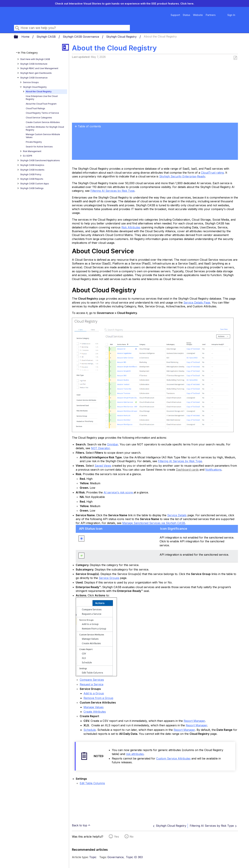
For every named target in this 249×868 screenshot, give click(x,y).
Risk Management (32, 151)
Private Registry (34, 142)
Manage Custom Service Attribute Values (43, 136)
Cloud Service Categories (39, 118)
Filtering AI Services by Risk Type (112, 191)
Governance (116, 857)
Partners (211, 15)
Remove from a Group (98, 698)
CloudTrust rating (212, 173)
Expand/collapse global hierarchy (18, 37)
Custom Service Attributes (173, 758)
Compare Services (92, 680)
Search (17, 28)
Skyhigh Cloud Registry (122, 37)
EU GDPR (28, 156)
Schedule (90, 730)
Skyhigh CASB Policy (31, 174)
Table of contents (89, 126)
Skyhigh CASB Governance (81, 37)
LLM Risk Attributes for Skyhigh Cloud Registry (45, 128)
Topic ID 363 (134, 857)
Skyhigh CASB (47, 37)
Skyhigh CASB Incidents (32, 170)
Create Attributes (95, 712)
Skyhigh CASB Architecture (34, 64)
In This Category (28, 53)
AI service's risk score (119, 492)
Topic (93, 857)
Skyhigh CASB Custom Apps (35, 184)
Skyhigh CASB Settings (32, 188)
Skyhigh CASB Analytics (32, 165)
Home (26, 37)
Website (198, 15)
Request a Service (92, 684)
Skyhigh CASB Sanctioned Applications (40, 160)
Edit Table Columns (92, 783)
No (132, 837)
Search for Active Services (39, 147)
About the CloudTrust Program (41, 104)
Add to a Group (94, 693)
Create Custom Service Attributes (43, 122)
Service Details (177, 515)
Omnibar (113, 444)
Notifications (213, 470)
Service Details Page (197, 303)
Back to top (80, 825)
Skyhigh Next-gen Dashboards (36, 73)
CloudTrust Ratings (35, 108)
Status (186, 15)
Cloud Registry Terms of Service (42, 113)
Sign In (231, 15)
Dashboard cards (187, 470)
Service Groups (31, 82)
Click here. (187, 4)
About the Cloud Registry (39, 91)
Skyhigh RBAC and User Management (39, 68)
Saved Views (103, 466)
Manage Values (94, 707)
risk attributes (135, 754)
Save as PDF (235, 58)
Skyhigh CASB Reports (32, 179)
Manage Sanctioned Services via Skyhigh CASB (154, 523)
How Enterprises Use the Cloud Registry (42, 98)
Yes (116, 837)
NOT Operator (100, 448)
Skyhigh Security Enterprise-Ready (182, 176)
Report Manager (194, 721)
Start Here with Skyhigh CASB (35, 59)
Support (175, 15)
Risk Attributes (131, 227)
